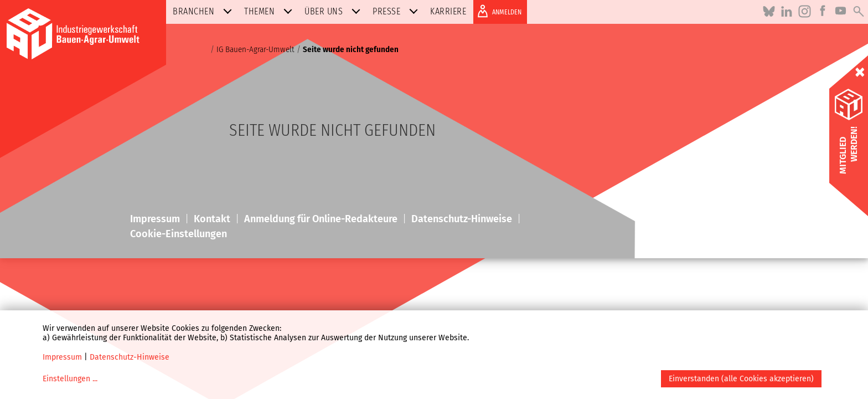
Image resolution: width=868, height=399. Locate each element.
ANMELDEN (497, 11)
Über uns (335, 11)
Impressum (62, 357)
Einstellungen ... (70, 379)
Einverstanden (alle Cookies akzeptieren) (741, 379)
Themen (270, 11)
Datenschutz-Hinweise (130, 357)
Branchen (205, 11)
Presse (397, 11)
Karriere (448, 11)
